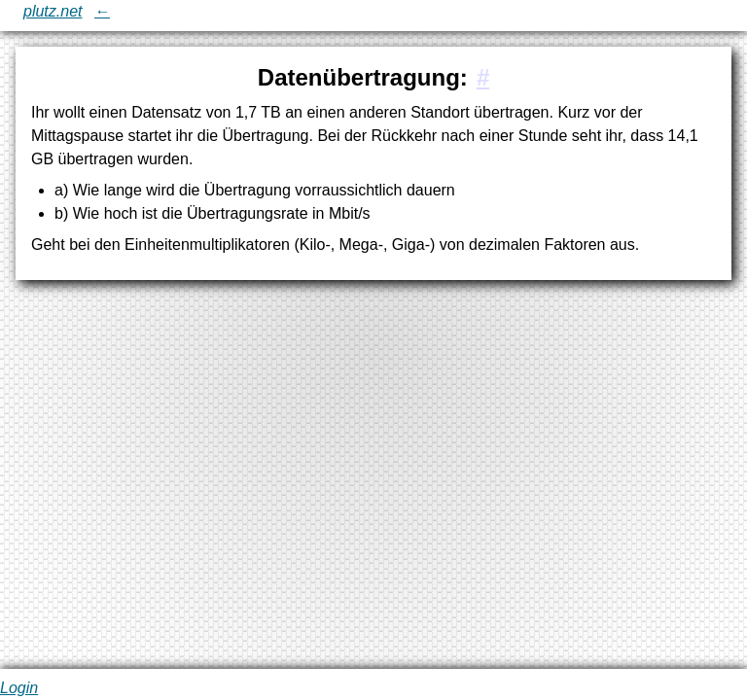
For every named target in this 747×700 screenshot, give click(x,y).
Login (19, 688)
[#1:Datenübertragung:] (483, 77)
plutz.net (53, 11)
